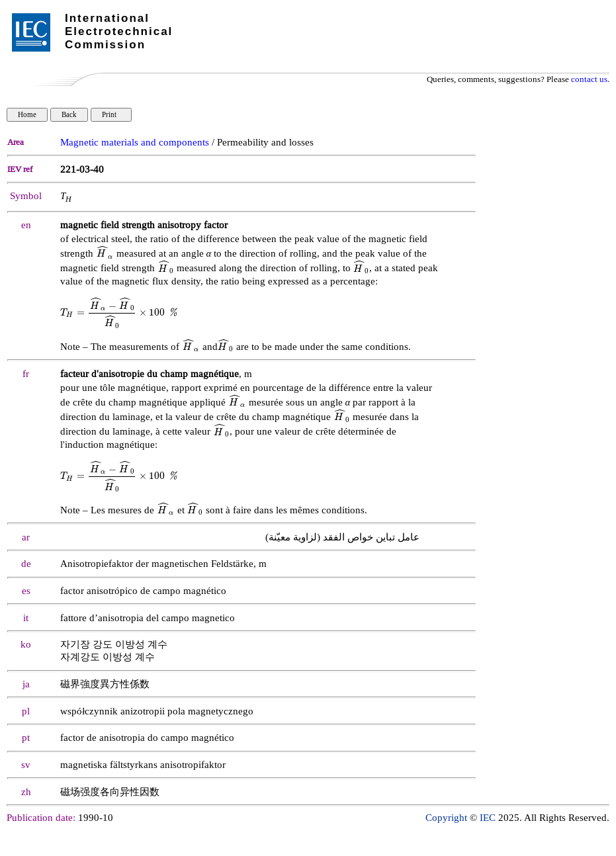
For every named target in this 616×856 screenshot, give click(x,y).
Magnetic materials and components (135, 143)
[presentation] (105, 254)
